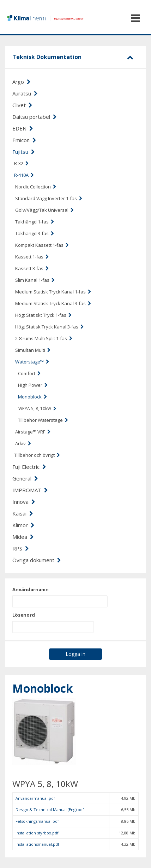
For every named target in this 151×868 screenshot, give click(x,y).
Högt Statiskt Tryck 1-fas (43, 315)
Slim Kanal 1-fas (35, 280)
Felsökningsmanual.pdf (37, 821)
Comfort (29, 373)
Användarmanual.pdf (35, 798)
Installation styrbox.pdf (37, 833)
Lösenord (24, 615)
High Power (33, 385)
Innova (24, 502)
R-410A (24, 175)
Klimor (23, 525)
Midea (23, 537)
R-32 (21, 163)
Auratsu (25, 93)
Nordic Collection (36, 187)
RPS (21, 548)
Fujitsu (24, 152)
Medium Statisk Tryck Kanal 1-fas (53, 292)
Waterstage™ (32, 362)
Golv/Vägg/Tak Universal (44, 210)
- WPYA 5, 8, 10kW (36, 409)
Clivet (22, 105)
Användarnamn (31, 589)
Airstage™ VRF (33, 432)
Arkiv (23, 443)
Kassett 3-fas (32, 268)
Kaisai (23, 513)
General (25, 478)
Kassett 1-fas (32, 257)
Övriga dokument (37, 560)
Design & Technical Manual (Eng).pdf (50, 809)
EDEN (23, 128)
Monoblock (32, 397)
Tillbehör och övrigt (37, 455)
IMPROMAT (30, 490)
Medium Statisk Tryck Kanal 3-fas (53, 303)
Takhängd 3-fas (35, 233)
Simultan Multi (33, 350)
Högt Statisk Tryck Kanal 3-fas (49, 327)
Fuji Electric (29, 467)
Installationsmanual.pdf (37, 844)
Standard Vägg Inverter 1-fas (49, 198)
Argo (22, 82)
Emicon (24, 140)
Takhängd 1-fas (35, 222)
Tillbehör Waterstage (43, 420)
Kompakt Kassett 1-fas (42, 245)
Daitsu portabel (35, 117)
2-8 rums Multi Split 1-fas (44, 338)
